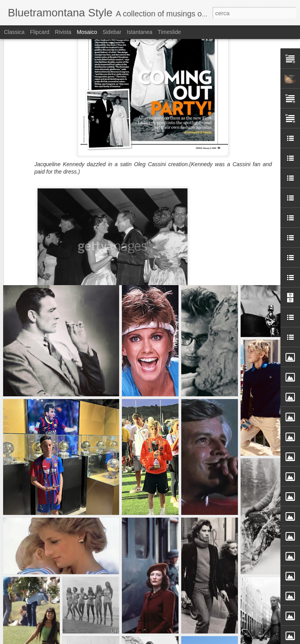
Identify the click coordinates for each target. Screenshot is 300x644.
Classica (14, 32)
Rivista (63, 32)
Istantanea (140, 32)
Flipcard (40, 32)
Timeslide (169, 32)
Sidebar (112, 32)
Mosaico (87, 32)
